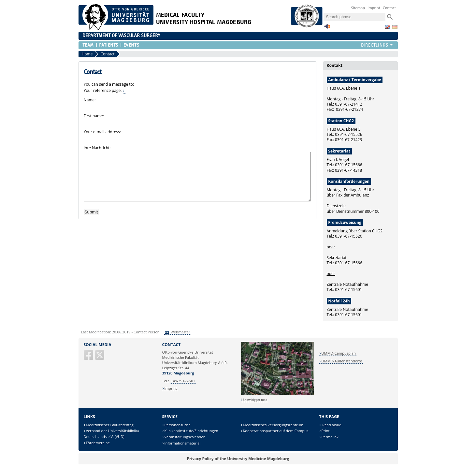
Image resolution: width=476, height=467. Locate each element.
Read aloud (331, 425)
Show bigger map (255, 400)
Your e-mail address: (102, 132)
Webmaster (180, 332)
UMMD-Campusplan (338, 353)
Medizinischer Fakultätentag (109, 425)
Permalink (330, 437)
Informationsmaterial (182, 443)
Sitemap (358, 8)
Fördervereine (98, 443)
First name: (94, 116)
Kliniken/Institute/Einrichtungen (191, 431)
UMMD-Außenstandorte (342, 361)
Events (131, 45)
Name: (90, 100)
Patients (109, 45)
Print (325, 431)
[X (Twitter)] (100, 358)
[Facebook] (89, 358)
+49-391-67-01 (183, 381)
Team (88, 45)
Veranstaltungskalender (184, 437)
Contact (389, 8)
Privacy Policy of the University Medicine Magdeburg (238, 459)
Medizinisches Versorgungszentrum (273, 425)
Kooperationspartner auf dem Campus (275, 431)
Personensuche (177, 425)
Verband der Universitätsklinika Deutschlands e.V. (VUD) (111, 434)
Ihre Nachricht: (97, 148)
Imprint (374, 8)
